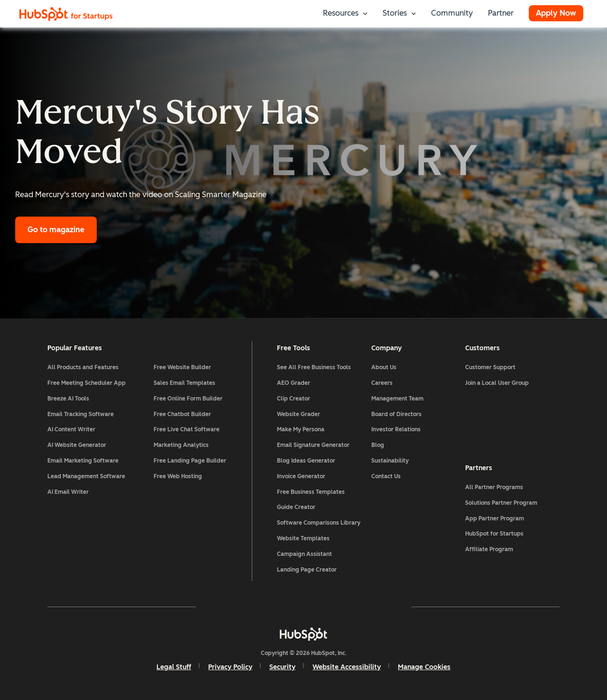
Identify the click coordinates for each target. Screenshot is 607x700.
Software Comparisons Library (319, 523)
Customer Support (490, 367)
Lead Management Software (86, 476)
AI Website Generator (77, 445)
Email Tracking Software (81, 414)
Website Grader (299, 414)
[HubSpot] (303, 634)
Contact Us (386, 476)
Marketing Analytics (181, 445)
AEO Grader (294, 383)
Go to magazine (56, 230)
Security (282, 667)
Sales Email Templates (184, 383)
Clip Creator (294, 399)
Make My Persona (301, 429)
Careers (382, 383)
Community (452, 13)
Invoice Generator (301, 476)
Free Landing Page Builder (190, 461)
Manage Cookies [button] (424, 667)
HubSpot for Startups (494, 534)
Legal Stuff (174, 667)
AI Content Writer (71, 429)
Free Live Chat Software (187, 429)
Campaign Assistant (304, 554)
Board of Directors (396, 414)
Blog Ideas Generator (306, 461)
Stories (395, 13)
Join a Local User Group (497, 383)
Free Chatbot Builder (182, 414)
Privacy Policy (230, 667)
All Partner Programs (494, 487)
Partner (501, 13)
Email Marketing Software (83, 461)
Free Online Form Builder (188, 399)
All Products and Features (83, 367)
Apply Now (556, 13)
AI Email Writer (68, 492)
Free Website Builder (182, 367)
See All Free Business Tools (314, 367)
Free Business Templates (311, 492)
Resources (341, 13)
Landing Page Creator (307, 570)
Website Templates (303, 538)
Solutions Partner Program (501, 503)
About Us (384, 367)
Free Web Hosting (178, 476)
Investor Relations (396, 429)
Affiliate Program (489, 549)
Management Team (397, 399)
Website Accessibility (347, 667)
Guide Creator (296, 507)
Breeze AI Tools (68, 399)
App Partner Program (495, 518)
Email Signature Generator (313, 445)
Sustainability (390, 461)
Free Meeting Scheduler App (87, 383)
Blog (378, 445)
